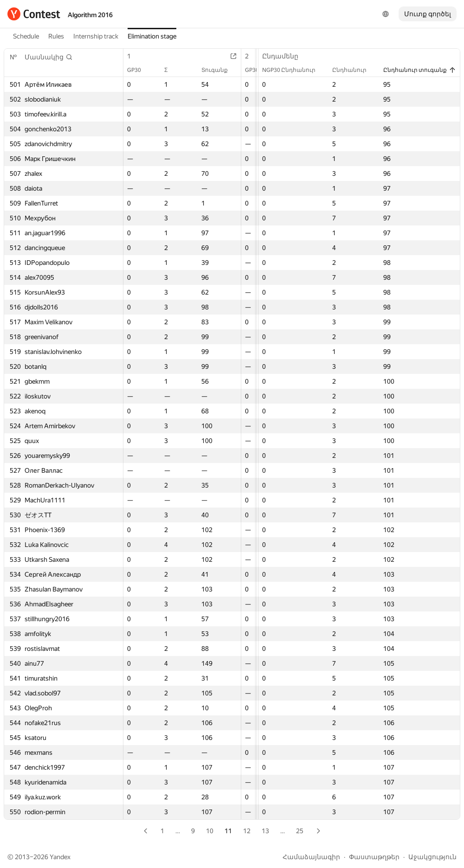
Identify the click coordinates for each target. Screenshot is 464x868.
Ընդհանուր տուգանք (420, 70)
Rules (56, 36)
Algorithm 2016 (90, 15)
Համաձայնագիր (311, 857)
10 (210, 831)
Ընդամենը (285, 56)
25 (300, 831)
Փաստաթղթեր (374, 857)
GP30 (139, 70)
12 (247, 831)
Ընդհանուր (354, 70)
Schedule (26, 36)
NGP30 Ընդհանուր (293, 70)
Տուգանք (219, 70)
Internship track (96, 36)
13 (265, 831)
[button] (49, 57)
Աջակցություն (432, 857)
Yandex (60, 857)
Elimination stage (152, 36)
